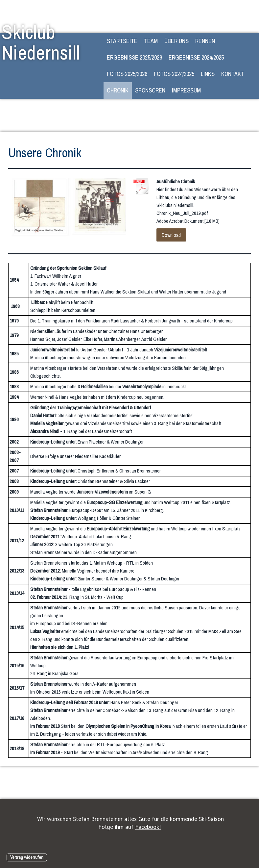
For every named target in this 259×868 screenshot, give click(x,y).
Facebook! (148, 827)
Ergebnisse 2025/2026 (134, 57)
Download (171, 235)
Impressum (186, 90)
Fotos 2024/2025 (174, 74)
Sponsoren (150, 90)
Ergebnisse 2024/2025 (196, 57)
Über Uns (177, 41)
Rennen (205, 41)
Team (151, 41)
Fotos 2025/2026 (127, 74)
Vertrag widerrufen (27, 857)
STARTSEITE (122, 41)
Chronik (118, 90)
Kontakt (233, 74)
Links (208, 74)
